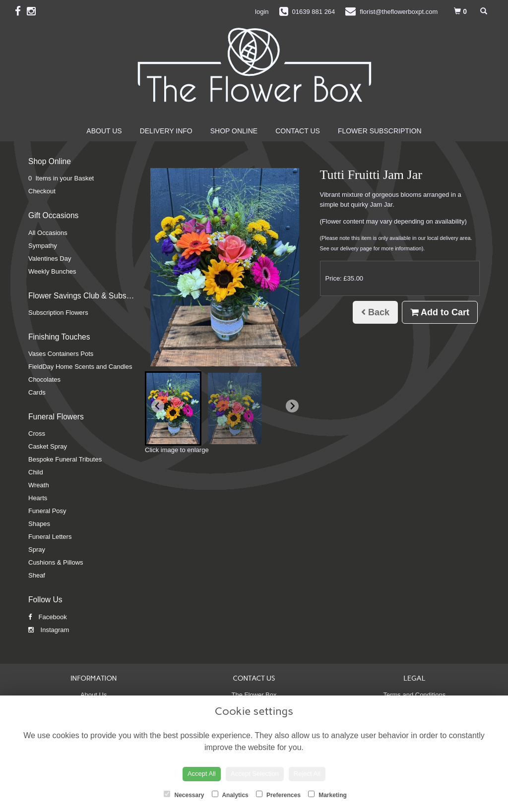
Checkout (42, 191)
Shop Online (234, 131)
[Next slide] (292, 406)
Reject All (307, 774)
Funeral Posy (47, 511)
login (262, 12)
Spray (37, 550)
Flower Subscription (380, 131)
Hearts (38, 498)
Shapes (39, 524)
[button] (173, 408)
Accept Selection (255, 774)
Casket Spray (48, 446)
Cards (37, 392)
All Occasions (48, 233)
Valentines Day (50, 259)
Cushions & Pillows (56, 562)
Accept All (202, 774)
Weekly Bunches (52, 271)
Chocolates (44, 379)
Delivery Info (166, 131)
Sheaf (37, 575)
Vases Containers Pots (61, 354)
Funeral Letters (50, 537)
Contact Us (298, 131)
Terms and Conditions (414, 695)
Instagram (49, 630)
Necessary (184, 795)
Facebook (48, 617)
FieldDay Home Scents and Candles (80, 367)
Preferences (278, 795)
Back (375, 312)
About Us (104, 131)
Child (36, 472)
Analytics (230, 795)
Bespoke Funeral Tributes (65, 459)
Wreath (39, 485)
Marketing (327, 795)
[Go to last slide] (158, 406)
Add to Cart (440, 312)
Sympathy (43, 246)
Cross (37, 434)
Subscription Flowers (58, 313)
